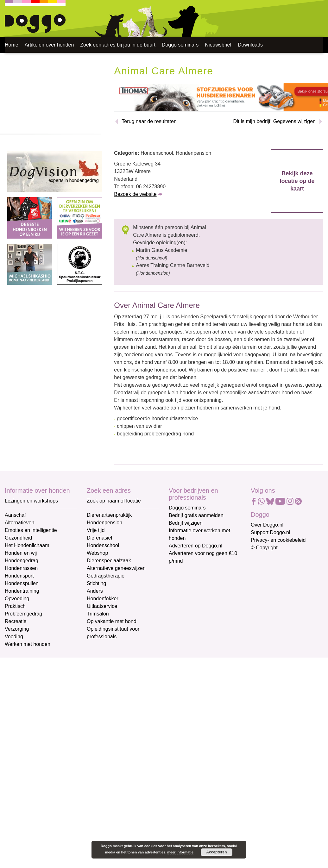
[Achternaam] (214, 628)
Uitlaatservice (102, 606)
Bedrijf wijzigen (186, 523)
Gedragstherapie (106, 576)
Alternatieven (19, 523)
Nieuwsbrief (218, 45)
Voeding (14, 637)
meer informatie (180, 852)
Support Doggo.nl (271, 532)
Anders (95, 591)
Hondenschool (103, 545)
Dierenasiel (99, 538)
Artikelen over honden (49, 45)
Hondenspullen (22, 583)
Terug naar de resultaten (149, 121)
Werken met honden (28, 644)
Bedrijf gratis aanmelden (196, 515)
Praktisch (15, 606)
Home (12, 45)
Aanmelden (214, 644)
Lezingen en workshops (31, 501)
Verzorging (17, 629)
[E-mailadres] (214, 586)
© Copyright (264, 548)
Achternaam (183, 618)
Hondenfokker (103, 599)
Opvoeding (17, 599)
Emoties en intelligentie (31, 530)
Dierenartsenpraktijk (109, 515)
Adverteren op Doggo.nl (196, 546)
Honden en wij (21, 553)
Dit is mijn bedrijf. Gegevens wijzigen (274, 121)
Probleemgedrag (23, 614)
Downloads (250, 45)
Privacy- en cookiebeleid (278, 540)
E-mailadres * (185, 576)
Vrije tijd (96, 530)
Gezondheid (18, 538)
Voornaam (181, 597)
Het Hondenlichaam (27, 545)
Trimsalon (98, 614)
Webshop (97, 553)
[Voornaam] (214, 607)
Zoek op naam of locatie (114, 501)
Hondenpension (104, 523)
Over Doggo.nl (267, 525)
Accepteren (216, 852)
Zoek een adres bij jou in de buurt (118, 45)
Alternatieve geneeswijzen (116, 568)
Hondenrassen (21, 568)
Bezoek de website (135, 194)
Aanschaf (15, 515)
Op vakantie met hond (112, 621)
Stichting (96, 583)
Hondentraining (22, 591)
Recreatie (16, 621)
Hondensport (19, 576)
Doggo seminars (180, 45)
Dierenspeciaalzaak (109, 561)
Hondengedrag (22, 561)
